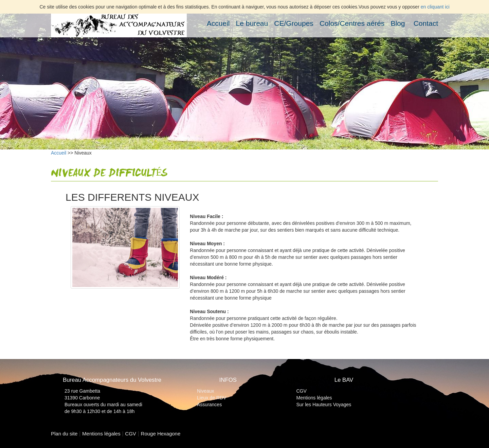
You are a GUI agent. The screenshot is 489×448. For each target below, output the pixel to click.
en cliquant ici (435, 7)
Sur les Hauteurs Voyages (324, 405)
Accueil (59, 153)
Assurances (209, 405)
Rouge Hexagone (161, 434)
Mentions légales (314, 398)
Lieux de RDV (212, 398)
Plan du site (64, 434)
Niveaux (206, 391)
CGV (302, 391)
